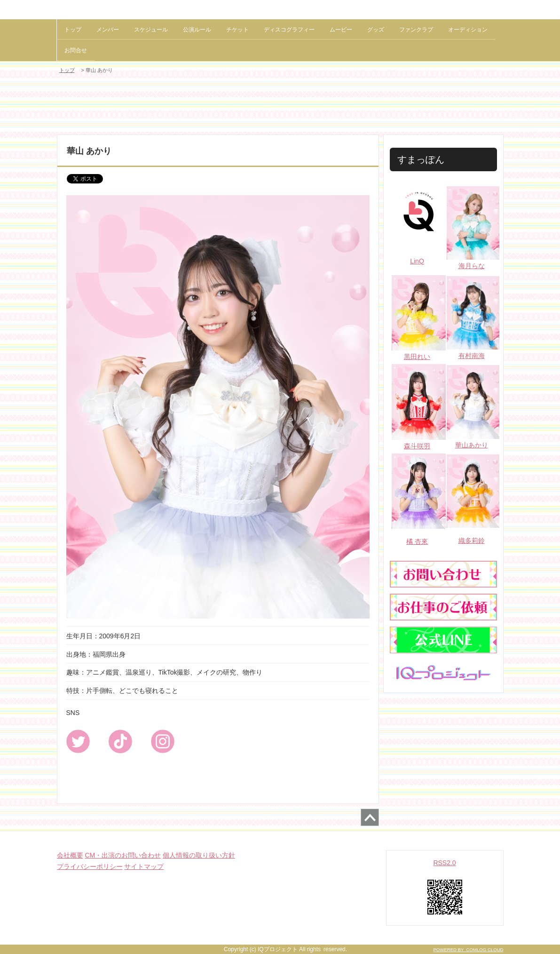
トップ (73, 30)
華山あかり (472, 445)
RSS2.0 (444, 863)
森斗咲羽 (417, 446)
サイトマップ (144, 867)
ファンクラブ (416, 30)
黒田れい (417, 357)
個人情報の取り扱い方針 (199, 855)
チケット (237, 30)
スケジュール (151, 30)
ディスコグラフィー (289, 30)
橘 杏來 (417, 541)
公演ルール (197, 30)
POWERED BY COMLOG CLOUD (468, 950)
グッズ (376, 30)
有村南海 (472, 356)
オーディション (468, 30)
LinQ (417, 261)
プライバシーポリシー (90, 867)
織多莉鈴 (472, 541)
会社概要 (70, 855)
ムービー (341, 30)
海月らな (472, 266)
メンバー (108, 30)
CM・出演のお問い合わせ (123, 855)
